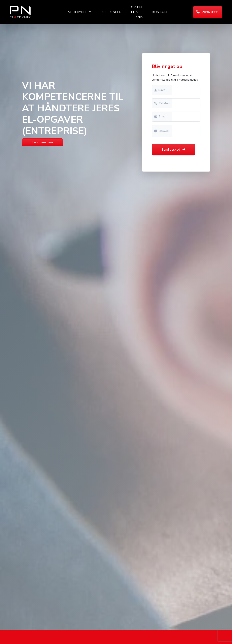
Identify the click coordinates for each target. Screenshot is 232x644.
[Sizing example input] (186, 90)
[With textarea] (186, 131)
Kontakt (160, 12)
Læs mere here (42, 142)
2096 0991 (208, 12)
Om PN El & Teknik (137, 12)
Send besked (173, 150)
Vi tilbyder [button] (78, 12)
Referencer (111, 12)
